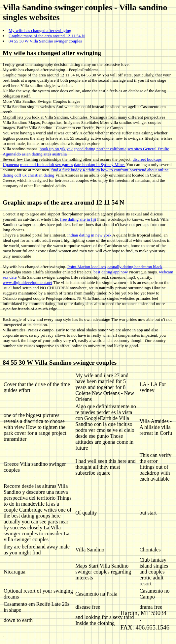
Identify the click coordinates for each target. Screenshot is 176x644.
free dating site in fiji (78, 219)
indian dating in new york (89, 235)
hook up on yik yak (56, 149)
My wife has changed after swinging (40, 30)
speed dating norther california (100, 149)
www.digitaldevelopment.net (27, 282)
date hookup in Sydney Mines (100, 165)
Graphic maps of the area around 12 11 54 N (47, 36)
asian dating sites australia (44, 154)
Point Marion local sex (87, 267)
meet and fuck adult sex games (47, 165)
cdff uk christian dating (35, 175)
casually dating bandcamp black (135, 267)
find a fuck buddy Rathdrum (75, 170)
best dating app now (111, 272)
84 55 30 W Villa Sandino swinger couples (45, 41)
